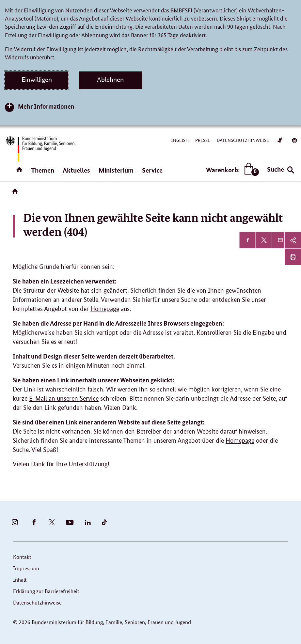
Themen (43, 170)
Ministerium (116, 170)
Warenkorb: (231, 170)
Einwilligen (37, 80)
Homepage (105, 309)
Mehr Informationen (46, 106)
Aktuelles (76, 170)
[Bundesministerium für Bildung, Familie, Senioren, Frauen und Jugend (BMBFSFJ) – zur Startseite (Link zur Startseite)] (40, 149)
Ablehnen (110, 80)
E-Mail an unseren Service (64, 399)
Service (152, 170)
